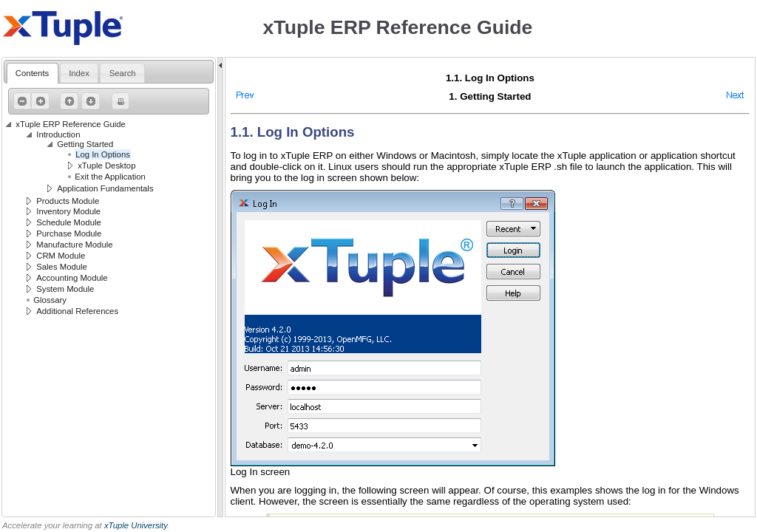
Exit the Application (110, 177)
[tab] (33, 73)
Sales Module (62, 267)
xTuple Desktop (106, 166)
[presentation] (33, 73)
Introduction (58, 134)
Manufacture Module (74, 245)
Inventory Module (68, 211)
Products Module (68, 201)
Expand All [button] (38, 101)
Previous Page (67, 101)
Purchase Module (69, 233)
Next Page (89, 101)
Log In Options (103, 154)
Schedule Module (69, 222)
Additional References (77, 311)
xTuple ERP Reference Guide (71, 124)
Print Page (119, 101)
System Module (65, 289)
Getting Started (85, 144)
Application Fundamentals (105, 188)
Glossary (50, 300)
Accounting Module (72, 278)
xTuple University (136, 525)
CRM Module (61, 256)
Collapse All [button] (21, 101)
